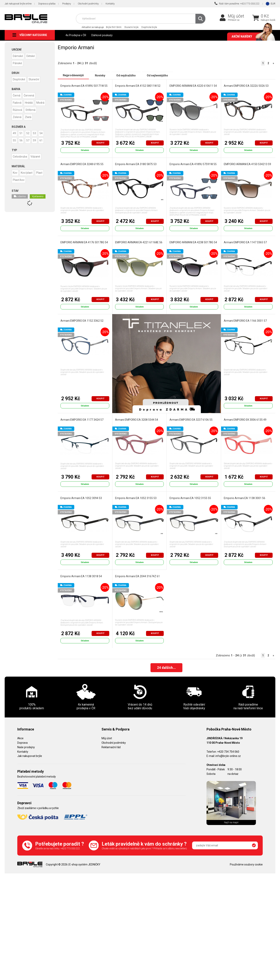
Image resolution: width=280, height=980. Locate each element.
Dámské (18, 56)
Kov (15, 185)
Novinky (100, 75)
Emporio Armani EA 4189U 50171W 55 (84, 86)
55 (22, 146)
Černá (17, 95)
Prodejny (67, 4)
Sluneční (35, 79)
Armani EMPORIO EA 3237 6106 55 (191, 420)
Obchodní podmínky (88, 4)
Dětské (32, 56)
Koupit (101, 143)
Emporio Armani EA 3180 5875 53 (136, 164)
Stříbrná (18, 116)
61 (22, 153)
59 (15, 153)
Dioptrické (19, 79)
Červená (30, 95)
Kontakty (110, 4)
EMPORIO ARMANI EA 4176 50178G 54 (84, 242)
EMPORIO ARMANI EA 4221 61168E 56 (139, 242)
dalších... (167, 668)
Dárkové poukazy (102, 35)
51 (22, 139)
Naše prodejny (26, 747)
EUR (273, 4)
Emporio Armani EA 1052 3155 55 (190, 498)
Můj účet (236, 16)
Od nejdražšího (126, 75)
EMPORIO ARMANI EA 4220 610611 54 (193, 86)
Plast (41, 185)
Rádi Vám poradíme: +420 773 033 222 (237, 4)
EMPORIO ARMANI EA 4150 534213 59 (247, 164)
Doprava (22, 743)
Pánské (18, 63)
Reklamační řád (111, 747)
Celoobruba (20, 169)
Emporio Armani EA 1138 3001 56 (245, 498)
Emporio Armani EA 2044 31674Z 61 (137, 576)
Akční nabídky (252, 37)
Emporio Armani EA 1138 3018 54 (81, 576)
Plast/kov (19, 192)
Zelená (32, 116)
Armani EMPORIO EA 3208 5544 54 (137, 420)
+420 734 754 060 (228, 752)
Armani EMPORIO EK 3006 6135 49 (245, 420)
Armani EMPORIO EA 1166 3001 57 (245, 321)
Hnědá (30, 102)
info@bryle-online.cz (228, 756)
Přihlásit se (234, 20)
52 (30, 139)
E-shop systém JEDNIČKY (85, 865)
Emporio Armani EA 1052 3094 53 (81, 498)
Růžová (30, 109)
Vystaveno (38, 208)
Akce (20, 738)
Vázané (37, 169)
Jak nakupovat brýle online (18, 4)
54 (15, 146)
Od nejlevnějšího (157, 75)
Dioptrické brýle (149, 27)
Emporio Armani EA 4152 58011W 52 (138, 86)
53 (38, 139)
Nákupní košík (268, 20)
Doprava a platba (47, 4)
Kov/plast (28, 185)
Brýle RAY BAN (114, 27)
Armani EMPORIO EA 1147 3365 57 (245, 242)
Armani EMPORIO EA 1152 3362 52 (82, 321)
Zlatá (16, 123)
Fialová (17, 102)
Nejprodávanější (73, 75)
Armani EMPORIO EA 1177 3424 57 (82, 420)
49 (15, 139)
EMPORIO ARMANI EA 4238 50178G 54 (193, 242)
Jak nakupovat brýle (30, 756)
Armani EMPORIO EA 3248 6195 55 (82, 164)
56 (30, 146)
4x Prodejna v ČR (76, 35)
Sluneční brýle (131, 27)
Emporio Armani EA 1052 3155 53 (136, 498)
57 (38, 146)
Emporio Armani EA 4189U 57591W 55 (193, 164)
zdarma (20, 208)
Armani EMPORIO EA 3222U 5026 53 (246, 86)
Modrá (17, 109)
